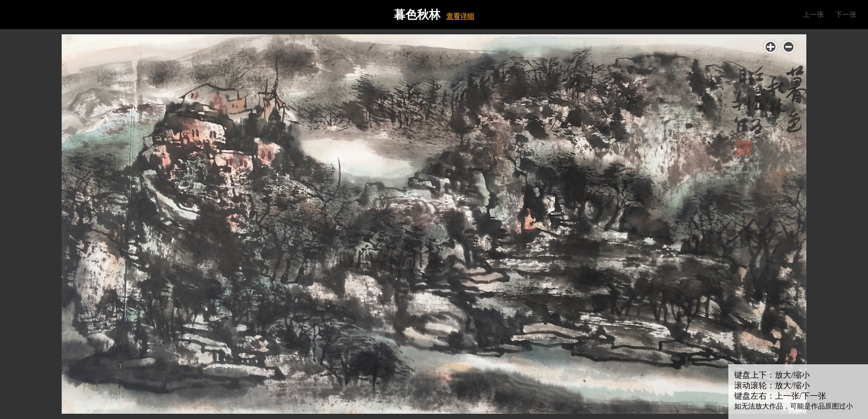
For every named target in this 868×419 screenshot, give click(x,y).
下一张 (846, 15)
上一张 (813, 15)
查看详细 (460, 16)
